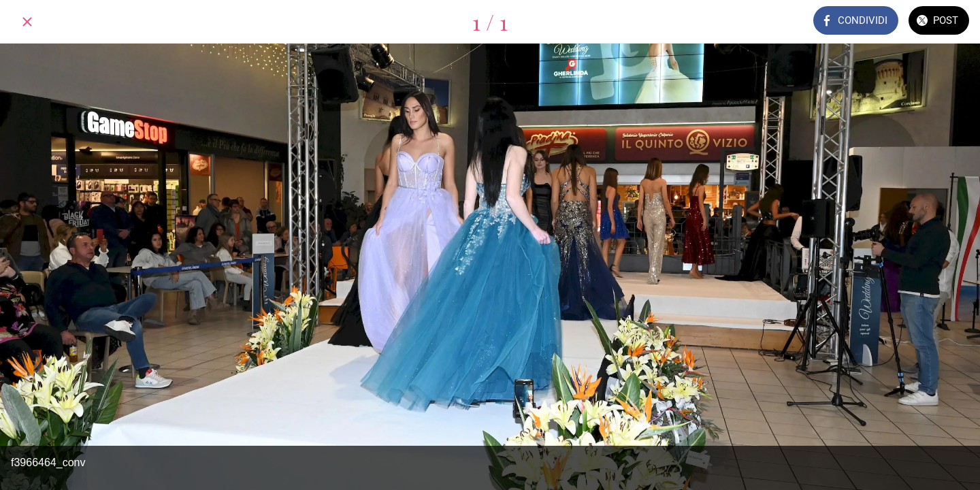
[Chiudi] (27, 22)
